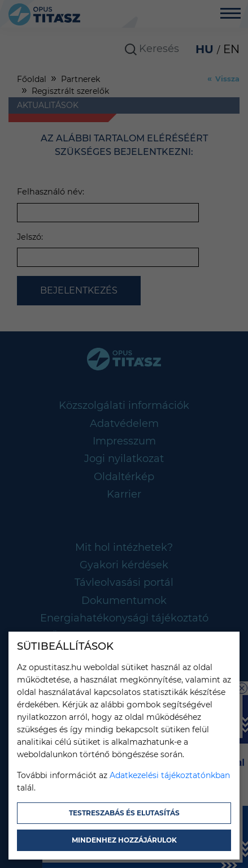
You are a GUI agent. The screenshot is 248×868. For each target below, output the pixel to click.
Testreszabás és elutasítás (124, 813)
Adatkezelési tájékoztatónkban (170, 775)
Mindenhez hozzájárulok (124, 840)
